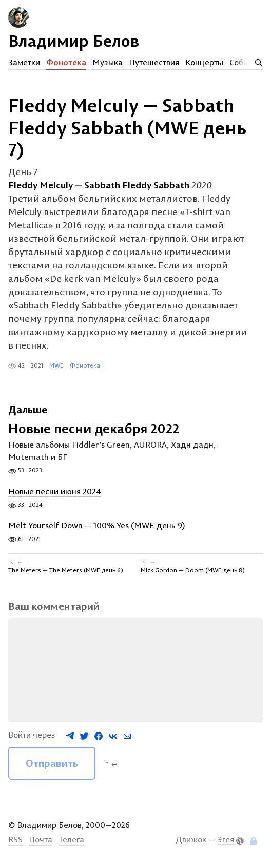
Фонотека (66, 62)
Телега (71, 839)
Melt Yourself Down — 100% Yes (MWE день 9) (96, 526)
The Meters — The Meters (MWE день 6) (66, 570)
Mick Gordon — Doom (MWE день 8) (193, 570)
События (245, 62)
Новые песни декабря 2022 (94, 428)
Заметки (24, 62)
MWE (56, 365)
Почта (41, 839)
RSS (15, 839)
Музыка (108, 62)
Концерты (204, 62)
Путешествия (154, 62)
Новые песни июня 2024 (55, 491)
